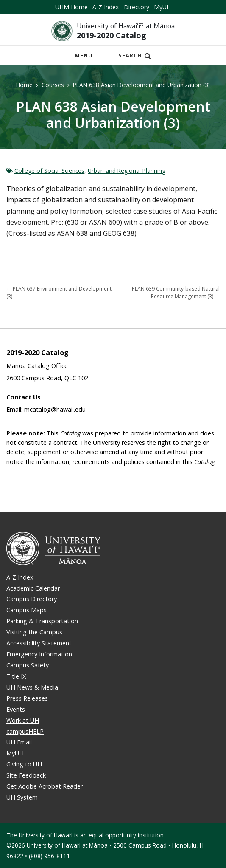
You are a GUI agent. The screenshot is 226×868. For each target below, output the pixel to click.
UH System (22, 797)
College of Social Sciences (49, 171)
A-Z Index (106, 7)
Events (16, 709)
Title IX (16, 676)
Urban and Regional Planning (127, 171)
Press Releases (27, 698)
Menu (86, 58)
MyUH (162, 7)
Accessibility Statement (39, 643)
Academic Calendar (33, 588)
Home (24, 85)
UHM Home (71, 7)
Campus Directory (32, 599)
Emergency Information (39, 654)
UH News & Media (32, 687)
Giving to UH (24, 764)
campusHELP (25, 731)
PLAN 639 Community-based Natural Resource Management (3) (176, 293)
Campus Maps (27, 610)
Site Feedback (26, 775)
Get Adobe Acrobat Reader (45, 786)
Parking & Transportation (42, 621)
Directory (137, 7)
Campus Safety (28, 665)
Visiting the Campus (34, 632)
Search (135, 55)
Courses (53, 85)
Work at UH (23, 720)
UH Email (19, 742)
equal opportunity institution (126, 835)
